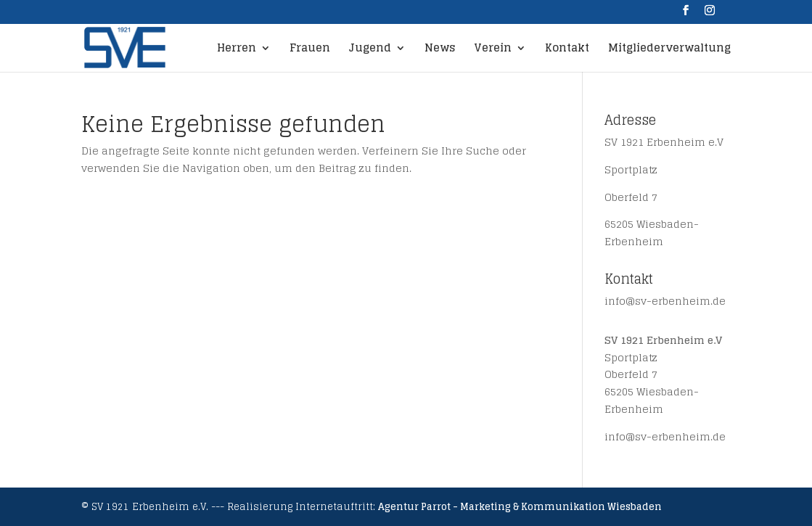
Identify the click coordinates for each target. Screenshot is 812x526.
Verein (493, 50)
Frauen (310, 50)
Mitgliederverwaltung (669, 50)
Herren (237, 50)
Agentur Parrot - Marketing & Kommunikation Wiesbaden (520, 507)
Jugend (370, 50)
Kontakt (567, 50)
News (440, 50)
